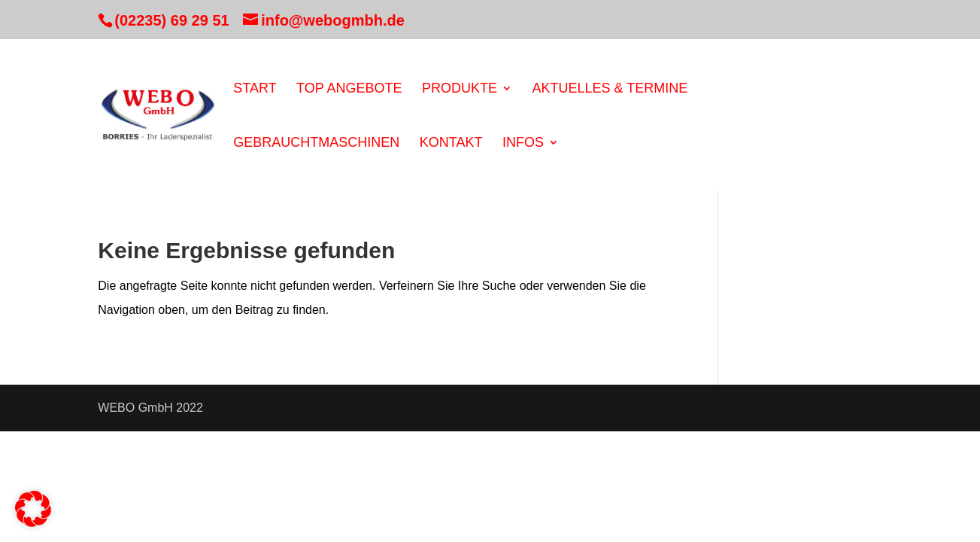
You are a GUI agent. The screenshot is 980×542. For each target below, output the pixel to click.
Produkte (460, 89)
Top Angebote (349, 89)
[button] (33, 509)
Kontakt (451, 143)
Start (255, 89)
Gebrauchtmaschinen (316, 143)
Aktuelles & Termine (610, 89)
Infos (523, 143)
